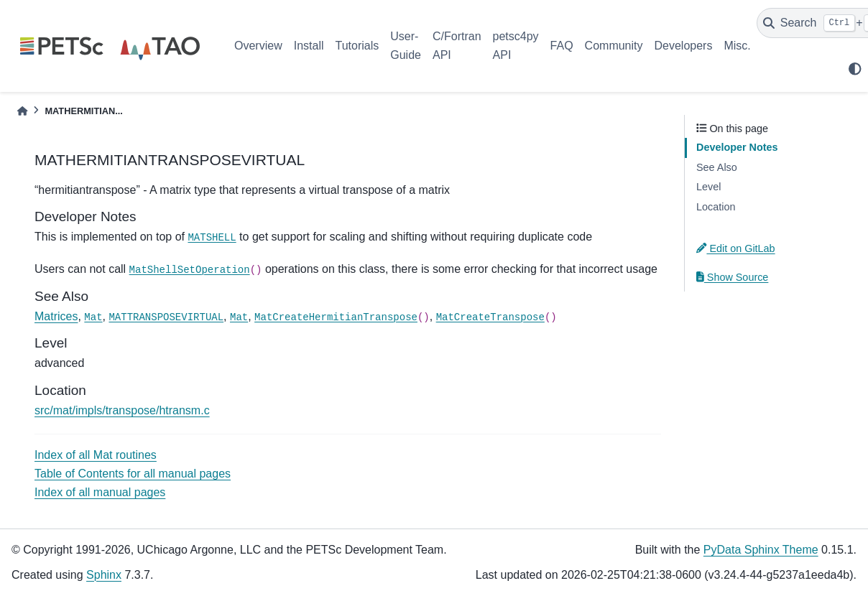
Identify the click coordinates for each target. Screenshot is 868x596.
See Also (717, 167)
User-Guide (406, 46)
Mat (93, 317)
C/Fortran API (457, 46)
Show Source (732, 277)
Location (716, 207)
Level (708, 187)
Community (614, 46)
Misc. (737, 46)
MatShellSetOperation (190, 270)
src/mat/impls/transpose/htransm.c (122, 410)
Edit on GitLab (736, 248)
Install (309, 46)
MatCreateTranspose (490, 317)
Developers (684, 46)
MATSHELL (212, 238)
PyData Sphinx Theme (761, 550)
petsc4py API (516, 46)
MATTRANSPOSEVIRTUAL (166, 317)
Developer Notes (737, 147)
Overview (258, 46)
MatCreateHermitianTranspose (336, 317)
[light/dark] (855, 69)
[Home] (22, 111)
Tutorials (357, 46)
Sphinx (104, 575)
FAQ (562, 46)
